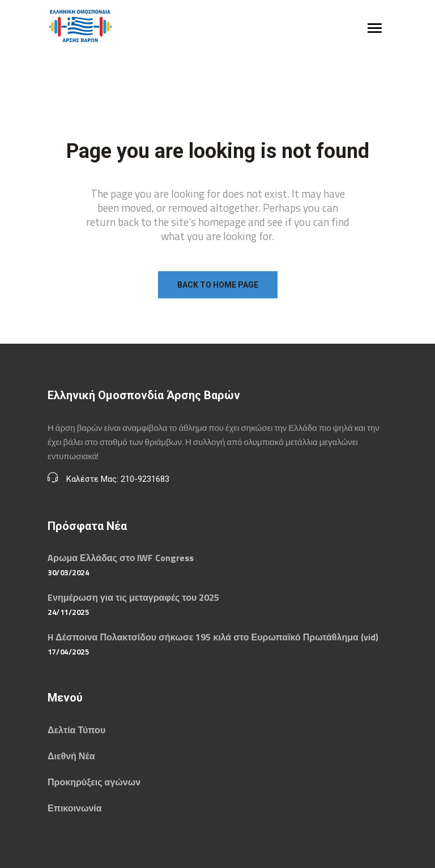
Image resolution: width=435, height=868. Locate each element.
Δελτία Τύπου (76, 730)
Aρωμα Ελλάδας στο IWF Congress (121, 558)
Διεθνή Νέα (71, 756)
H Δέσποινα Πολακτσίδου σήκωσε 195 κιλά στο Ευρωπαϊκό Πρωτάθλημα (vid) (213, 637)
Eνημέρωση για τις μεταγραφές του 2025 (133, 597)
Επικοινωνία (75, 808)
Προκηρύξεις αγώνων (94, 782)
